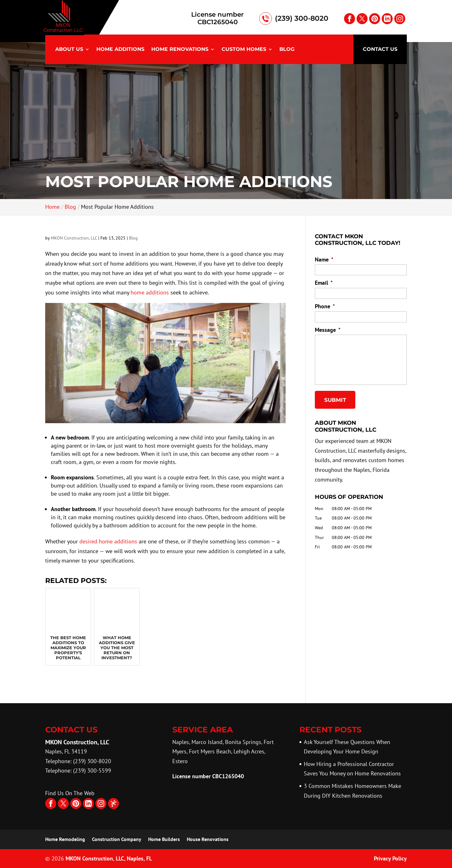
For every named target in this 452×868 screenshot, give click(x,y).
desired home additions (108, 541)
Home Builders (164, 839)
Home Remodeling (65, 839)
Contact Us (380, 49)
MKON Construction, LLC (74, 238)
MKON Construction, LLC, (109, 858)
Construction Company (117, 839)
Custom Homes (244, 50)
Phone (325, 306)
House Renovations (208, 839)
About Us (69, 50)
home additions (150, 292)
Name (324, 259)
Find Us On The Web (70, 793)
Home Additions (120, 50)
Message (328, 330)
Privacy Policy (390, 858)
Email (324, 283)
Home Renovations (180, 50)
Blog (287, 50)
